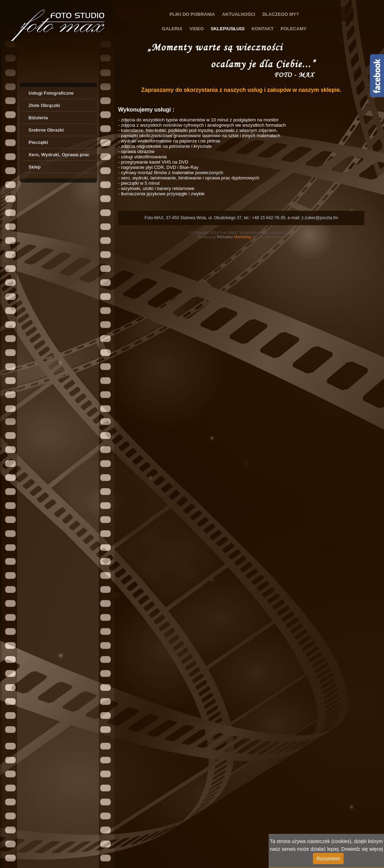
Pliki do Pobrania (192, 14)
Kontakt (263, 29)
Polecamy (294, 29)
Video (197, 29)
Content (377, 76)
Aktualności (239, 14)
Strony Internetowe (251, 237)
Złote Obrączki (44, 105)
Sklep (35, 167)
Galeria (172, 29)
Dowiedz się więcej (362, 849)
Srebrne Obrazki (46, 130)
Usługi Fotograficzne (51, 93)
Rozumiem (328, 859)
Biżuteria (38, 118)
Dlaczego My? (281, 14)
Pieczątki (38, 142)
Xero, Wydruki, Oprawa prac (59, 155)
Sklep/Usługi (228, 29)
